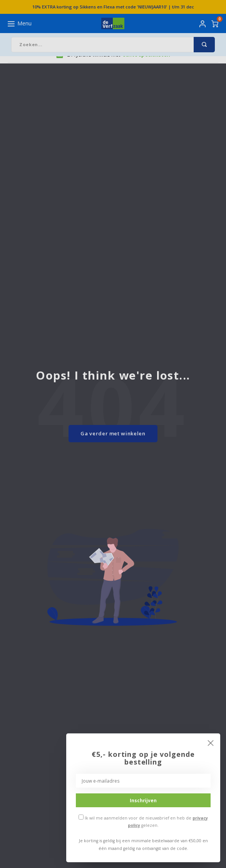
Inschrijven (143, 800)
